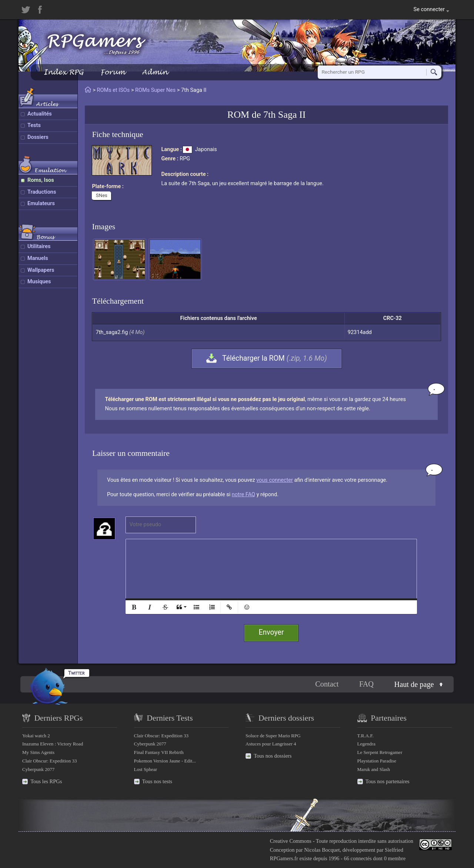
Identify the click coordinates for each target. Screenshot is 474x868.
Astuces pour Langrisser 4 (271, 744)
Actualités (40, 114)
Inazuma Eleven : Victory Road (53, 744)
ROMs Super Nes (155, 90)
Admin (155, 72)
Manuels (38, 258)
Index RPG (64, 72)
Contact (327, 684)
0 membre (395, 858)
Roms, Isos (41, 180)
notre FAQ (243, 495)
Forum (113, 72)
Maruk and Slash (374, 769)
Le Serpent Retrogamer (380, 752)
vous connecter (275, 480)
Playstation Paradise (377, 761)
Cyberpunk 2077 (38, 769)
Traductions (42, 192)
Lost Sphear (146, 769)
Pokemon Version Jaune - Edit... (165, 761)
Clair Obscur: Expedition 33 (49, 761)
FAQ (366, 684)
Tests (34, 125)
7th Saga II (285, 115)
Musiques (39, 282)
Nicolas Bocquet (322, 850)
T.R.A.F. (365, 736)
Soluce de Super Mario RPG (273, 736)
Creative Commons (291, 841)
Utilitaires (39, 246)
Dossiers (38, 137)
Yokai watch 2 (36, 736)
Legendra (366, 744)
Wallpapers (41, 270)
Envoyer (271, 632)
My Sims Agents (38, 752)
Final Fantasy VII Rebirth (159, 752)
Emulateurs (41, 203)
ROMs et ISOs (114, 90)
